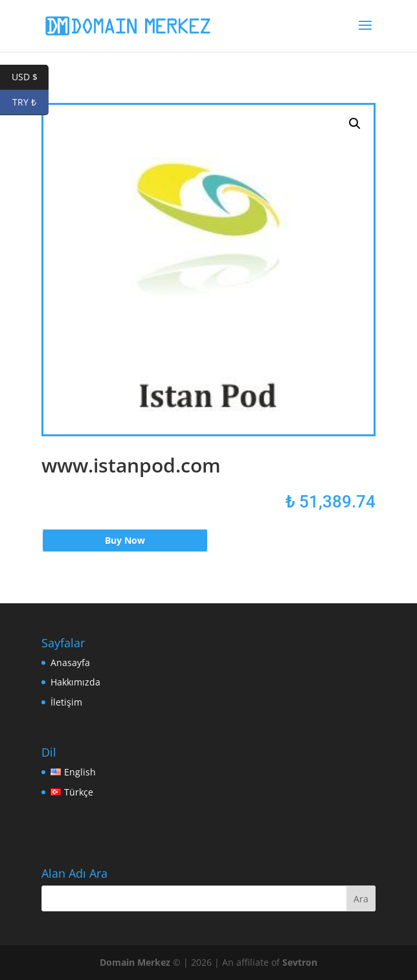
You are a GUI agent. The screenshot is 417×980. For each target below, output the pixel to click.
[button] (355, 124)
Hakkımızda (75, 682)
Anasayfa (70, 663)
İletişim (66, 702)
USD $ (30, 77)
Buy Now (125, 540)
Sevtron (300, 962)
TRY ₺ (30, 103)
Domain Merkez (135, 962)
